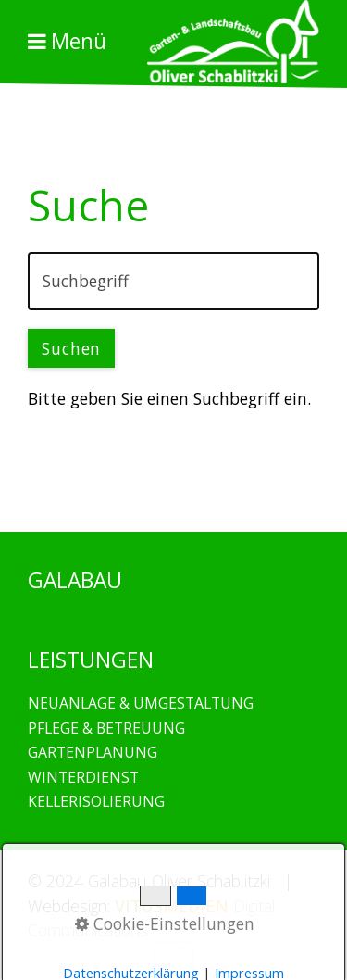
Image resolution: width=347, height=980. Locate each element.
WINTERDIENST (83, 777)
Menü (79, 42)
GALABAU (230, 476)
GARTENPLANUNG (93, 752)
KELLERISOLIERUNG (96, 801)
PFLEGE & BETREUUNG (106, 728)
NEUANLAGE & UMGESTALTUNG (141, 703)
